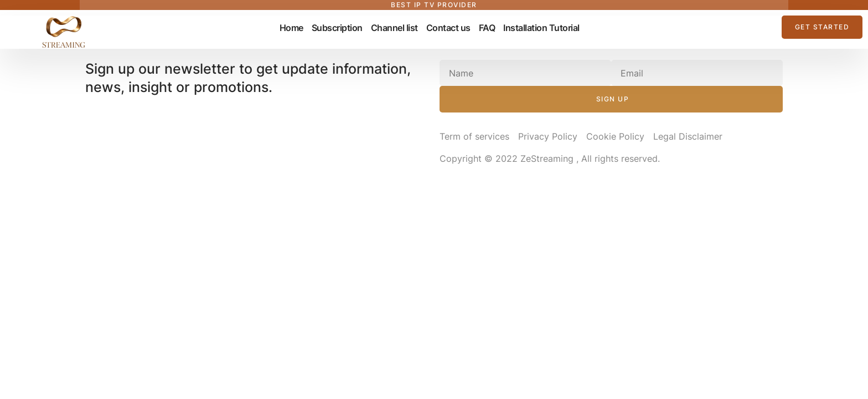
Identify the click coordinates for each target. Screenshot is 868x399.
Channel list (394, 28)
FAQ (487, 28)
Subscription (337, 28)
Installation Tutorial (541, 28)
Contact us (448, 28)
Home (291, 28)
